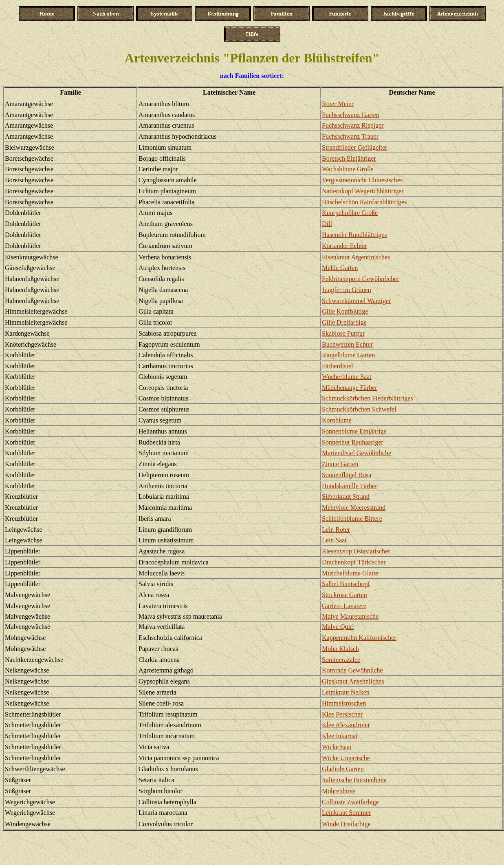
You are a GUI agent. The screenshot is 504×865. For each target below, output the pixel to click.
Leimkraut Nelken (346, 692)
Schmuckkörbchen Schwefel (359, 409)
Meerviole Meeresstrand (354, 508)
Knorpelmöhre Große (350, 213)
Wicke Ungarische (346, 758)
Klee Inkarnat (340, 736)
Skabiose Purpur (343, 333)
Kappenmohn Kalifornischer (359, 638)
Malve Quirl (338, 627)
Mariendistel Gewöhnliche (357, 453)
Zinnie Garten (340, 464)
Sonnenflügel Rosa (347, 475)
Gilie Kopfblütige (345, 311)
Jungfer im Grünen (347, 290)
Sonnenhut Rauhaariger (353, 442)
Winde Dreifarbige (346, 824)
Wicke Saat (337, 747)
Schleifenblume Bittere (352, 519)
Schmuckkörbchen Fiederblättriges (368, 398)
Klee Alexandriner (346, 725)
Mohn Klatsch (340, 649)
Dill (327, 224)
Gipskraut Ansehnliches (353, 681)
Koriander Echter (344, 246)
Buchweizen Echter (347, 344)
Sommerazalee (341, 660)
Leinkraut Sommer (346, 813)
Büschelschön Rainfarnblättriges (364, 202)
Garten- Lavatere (344, 606)
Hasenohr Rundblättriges (354, 235)
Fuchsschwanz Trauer (350, 136)
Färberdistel (337, 366)
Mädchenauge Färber (350, 388)
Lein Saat (334, 540)
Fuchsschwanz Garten (351, 115)
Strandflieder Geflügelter (354, 147)
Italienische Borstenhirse (354, 780)
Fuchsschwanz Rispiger (353, 125)
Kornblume (337, 420)
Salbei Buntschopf (346, 584)
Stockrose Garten (344, 595)
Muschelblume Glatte (350, 573)
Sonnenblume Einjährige (354, 431)
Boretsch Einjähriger (349, 158)
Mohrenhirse (339, 791)
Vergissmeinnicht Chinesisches (362, 180)
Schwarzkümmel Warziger (356, 301)
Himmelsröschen (344, 703)
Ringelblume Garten (348, 355)
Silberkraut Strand (346, 497)
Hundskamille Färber (350, 486)
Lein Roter (336, 530)
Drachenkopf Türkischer (354, 562)
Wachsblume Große (348, 169)
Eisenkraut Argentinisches (356, 257)
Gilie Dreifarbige (344, 322)
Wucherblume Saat (347, 377)
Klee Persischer (342, 714)
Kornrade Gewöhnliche (352, 670)
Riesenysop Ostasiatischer (356, 551)
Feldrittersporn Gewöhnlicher (361, 279)
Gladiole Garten (343, 769)
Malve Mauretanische (350, 616)
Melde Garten (340, 268)
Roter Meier (338, 104)
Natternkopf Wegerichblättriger (363, 191)
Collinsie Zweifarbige (350, 802)
